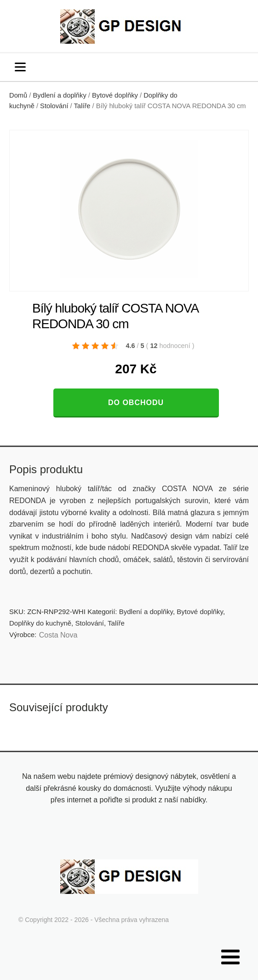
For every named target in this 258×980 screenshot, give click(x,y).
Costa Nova (58, 635)
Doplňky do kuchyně (40, 623)
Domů (18, 95)
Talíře (82, 106)
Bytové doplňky (115, 95)
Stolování (54, 106)
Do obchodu (136, 403)
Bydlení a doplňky (60, 95)
